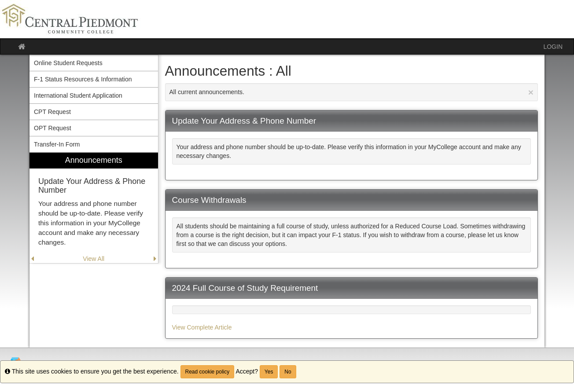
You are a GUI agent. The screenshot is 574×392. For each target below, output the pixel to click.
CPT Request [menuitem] (52, 112)
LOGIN (553, 47)
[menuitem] (94, 208)
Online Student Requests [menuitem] (68, 63)
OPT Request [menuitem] (53, 128)
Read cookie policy (208, 372)
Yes (269, 372)
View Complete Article (202, 327)
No (288, 372)
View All (94, 259)
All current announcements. (352, 92)
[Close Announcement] (531, 92)
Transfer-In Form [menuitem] (57, 144)
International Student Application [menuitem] (78, 95)
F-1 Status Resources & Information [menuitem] (83, 79)
